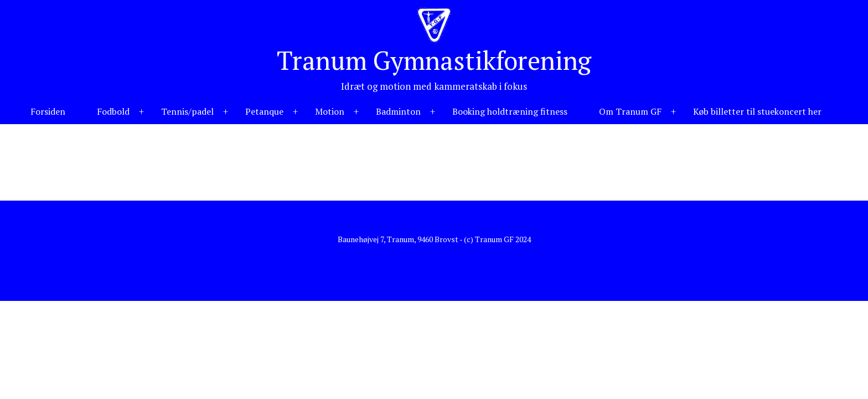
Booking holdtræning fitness (510, 111)
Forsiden (48, 111)
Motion (330, 111)
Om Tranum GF (630, 111)
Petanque (264, 111)
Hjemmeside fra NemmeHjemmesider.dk (434, 257)
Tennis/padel (187, 111)
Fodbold (113, 111)
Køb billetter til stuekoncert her (757, 111)
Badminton (398, 111)
